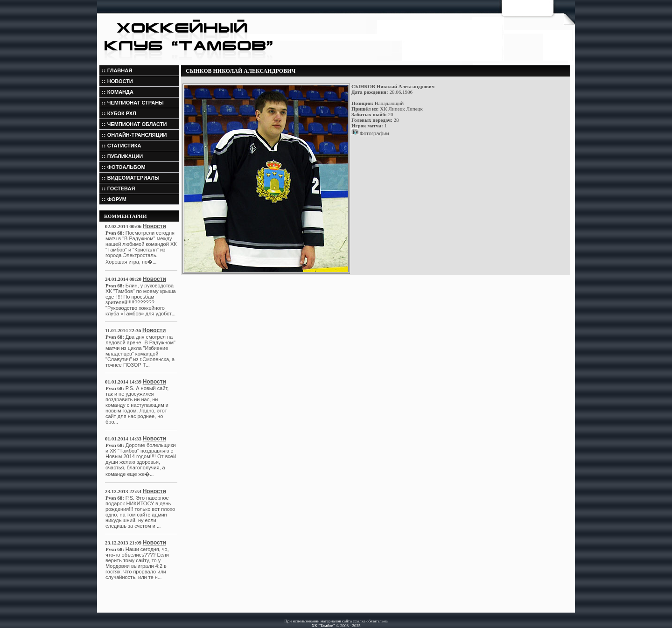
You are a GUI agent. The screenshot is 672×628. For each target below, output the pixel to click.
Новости (154, 226)
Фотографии (374, 133)
